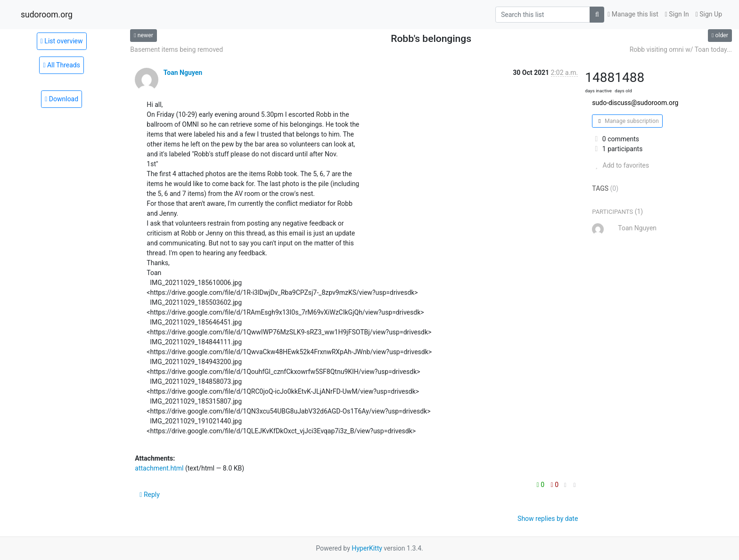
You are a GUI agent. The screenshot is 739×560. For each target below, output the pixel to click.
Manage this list (633, 14)
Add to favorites (620, 165)
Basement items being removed (177, 49)
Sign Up (709, 14)
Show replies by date (548, 519)
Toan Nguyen (183, 73)
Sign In (677, 14)
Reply (150, 495)
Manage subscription (627, 121)
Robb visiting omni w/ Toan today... (681, 49)
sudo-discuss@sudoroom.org (635, 103)
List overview (62, 41)
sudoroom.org (47, 15)
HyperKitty (367, 548)
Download (62, 99)
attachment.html (159, 468)
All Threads (62, 65)
